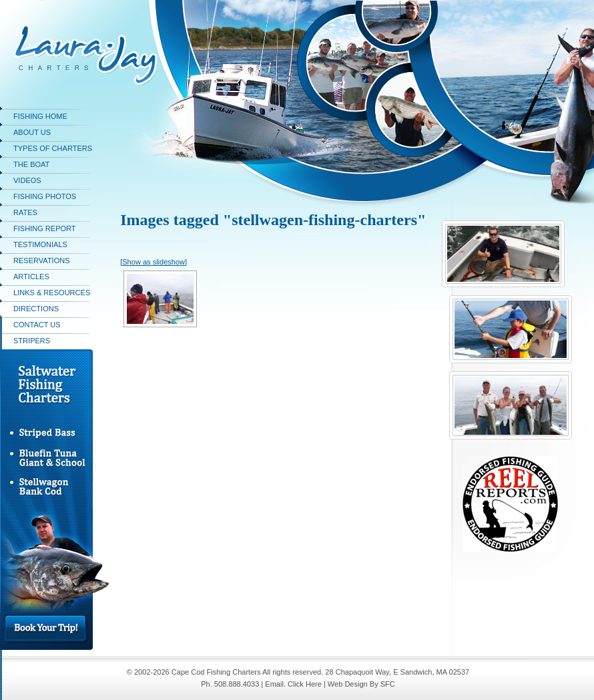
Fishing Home (40, 116)
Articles (31, 277)
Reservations (42, 260)
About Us (32, 132)
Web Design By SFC (361, 684)
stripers (32, 341)
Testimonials (40, 244)
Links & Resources (52, 293)
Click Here (305, 684)
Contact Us (37, 325)
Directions (36, 309)
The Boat (31, 164)
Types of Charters (53, 148)
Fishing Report (45, 228)
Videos (27, 180)
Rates (25, 212)
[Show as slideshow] (154, 262)
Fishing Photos (45, 196)
